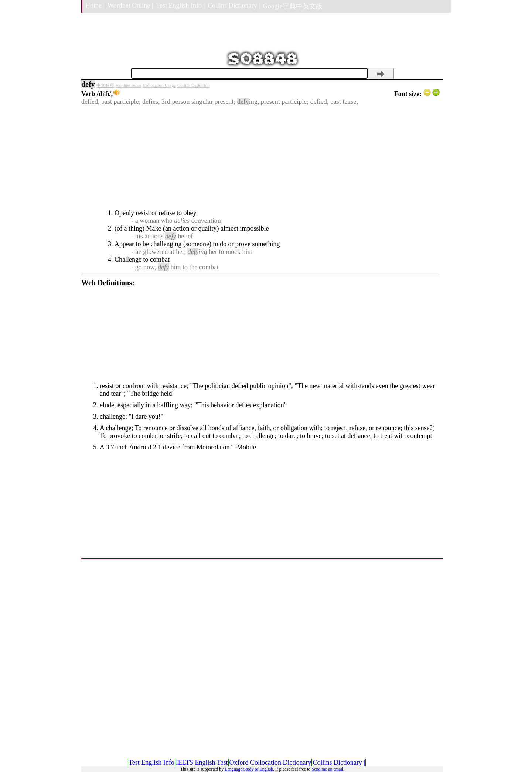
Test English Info (151, 762)
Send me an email (327, 769)
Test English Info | (180, 6)
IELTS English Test (202, 762)
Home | (95, 6)
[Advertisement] (260, 157)
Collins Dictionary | (234, 6)
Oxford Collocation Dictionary (270, 762)
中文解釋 (105, 85)
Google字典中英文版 (293, 6)
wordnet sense (129, 85)
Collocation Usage (159, 85)
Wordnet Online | (130, 6)
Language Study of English (249, 769)
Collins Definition (193, 85)
